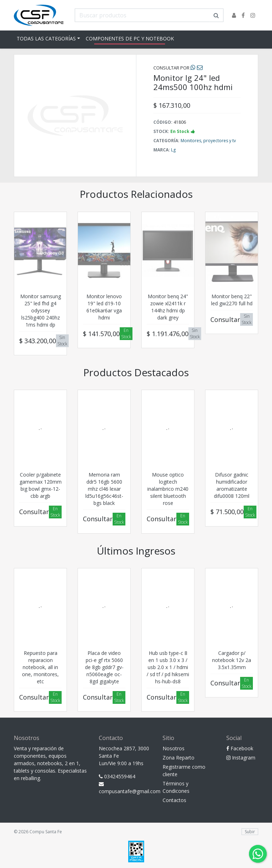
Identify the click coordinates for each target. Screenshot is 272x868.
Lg (173, 150)
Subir (250, 832)
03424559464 (117, 776)
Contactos (174, 800)
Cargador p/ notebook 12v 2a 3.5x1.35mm (232, 660)
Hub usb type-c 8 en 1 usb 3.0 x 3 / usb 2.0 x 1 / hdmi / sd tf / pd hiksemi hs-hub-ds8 (168, 667)
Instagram (241, 758)
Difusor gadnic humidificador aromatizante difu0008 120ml (232, 485)
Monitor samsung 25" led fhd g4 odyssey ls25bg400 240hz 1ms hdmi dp (41, 310)
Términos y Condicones (176, 787)
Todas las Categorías (46, 38)
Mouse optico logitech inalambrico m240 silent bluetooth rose (168, 489)
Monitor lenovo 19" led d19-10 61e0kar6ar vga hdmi (104, 307)
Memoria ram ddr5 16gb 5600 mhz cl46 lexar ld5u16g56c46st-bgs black (104, 489)
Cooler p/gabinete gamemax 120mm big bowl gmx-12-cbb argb (41, 485)
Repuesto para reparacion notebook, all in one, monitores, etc (40, 667)
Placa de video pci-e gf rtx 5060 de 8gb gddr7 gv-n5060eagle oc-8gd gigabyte (104, 667)
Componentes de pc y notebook (130, 38)
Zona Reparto (178, 758)
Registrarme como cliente (184, 770)
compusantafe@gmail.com (125, 788)
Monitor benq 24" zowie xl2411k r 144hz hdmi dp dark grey (168, 307)
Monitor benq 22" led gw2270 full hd (232, 300)
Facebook (240, 748)
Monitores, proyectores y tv (208, 141)
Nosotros (174, 748)
